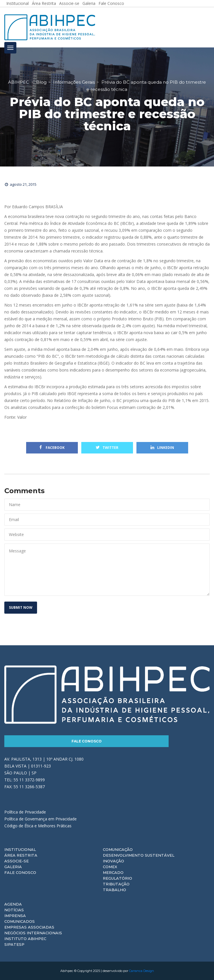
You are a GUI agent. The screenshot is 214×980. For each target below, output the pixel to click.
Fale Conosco (87, 741)
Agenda (13, 904)
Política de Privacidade (25, 812)
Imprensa (15, 916)
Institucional (20, 849)
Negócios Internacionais (33, 933)
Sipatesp (14, 944)
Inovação (113, 861)
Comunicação (118, 849)
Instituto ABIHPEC (25, 939)
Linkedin (162, 448)
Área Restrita (21, 855)
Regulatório (117, 878)
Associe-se (17, 861)
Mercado (113, 872)
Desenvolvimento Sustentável (139, 855)
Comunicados (20, 921)
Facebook (52, 448)
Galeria (13, 867)
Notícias (14, 910)
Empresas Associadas (29, 927)
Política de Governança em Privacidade (41, 819)
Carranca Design (141, 971)
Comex (110, 867)
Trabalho (114, 890)
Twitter (107, 448)
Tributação (116, 884)
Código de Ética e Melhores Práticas (38, 826)
